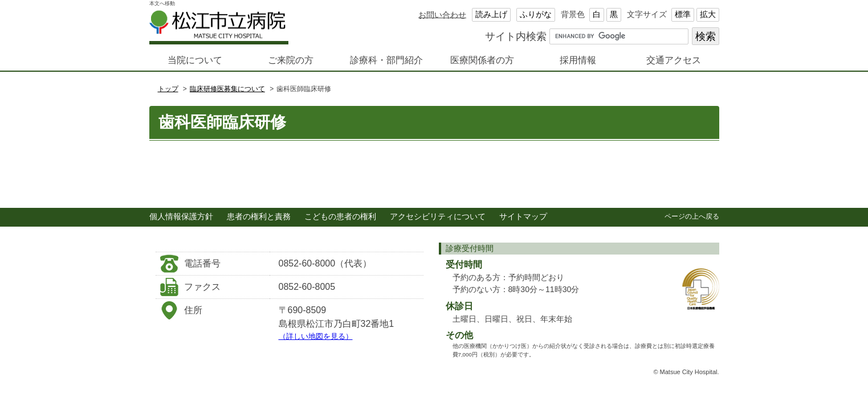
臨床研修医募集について (227, 89)
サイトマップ (523, 217)
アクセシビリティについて (438, 217)
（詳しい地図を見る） (316, 336)
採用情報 (578, 60)
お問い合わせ (442, 15)
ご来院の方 (291, 60)
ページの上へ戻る (692, 216)
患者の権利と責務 (259, 217)
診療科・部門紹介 (386, 60)
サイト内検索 (516, 36)
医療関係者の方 (482, 60)
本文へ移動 (162, 3)
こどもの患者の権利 (340, 217)
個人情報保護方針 (181, 217)
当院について (195, 60)
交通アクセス (674, 60)
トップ (168, 89)
